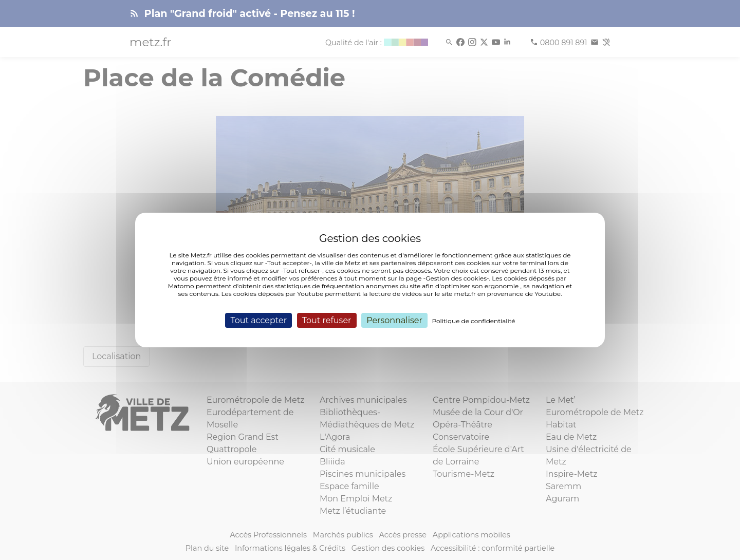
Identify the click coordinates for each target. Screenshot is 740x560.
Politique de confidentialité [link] (474, 321)
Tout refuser (327, 320)
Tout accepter (258, 320)
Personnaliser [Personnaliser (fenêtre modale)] (394, 320)
